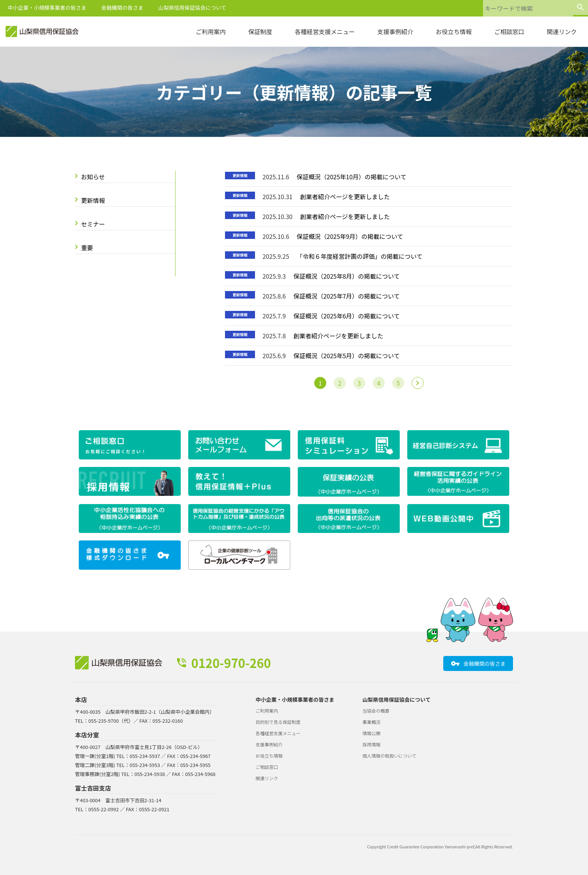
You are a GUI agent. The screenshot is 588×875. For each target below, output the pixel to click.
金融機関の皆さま (122, 8)
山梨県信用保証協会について (192, 8)
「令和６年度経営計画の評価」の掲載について (360, 256)
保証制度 (260, 32)
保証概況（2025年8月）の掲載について (346, 276)
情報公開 (372, 733)
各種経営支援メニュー (325, 32)
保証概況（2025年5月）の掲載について (346, 356)
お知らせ (93, 177)
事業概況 (372, 722)
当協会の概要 (376, 711)
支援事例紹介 (395, 32)
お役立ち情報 (454, 32)
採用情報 (372, 744)
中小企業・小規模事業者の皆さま (47, 8)
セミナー (93, 224)
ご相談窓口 (509, 32)
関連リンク (562, 32)
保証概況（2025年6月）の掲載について (346, 316)
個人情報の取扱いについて (390, 756)
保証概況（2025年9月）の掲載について (350, 236)
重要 (87, 248)
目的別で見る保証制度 (278, 722)
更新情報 (93, 200)
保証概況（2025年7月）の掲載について (346, 296)
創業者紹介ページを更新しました (345, 197)
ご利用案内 (211, 32)
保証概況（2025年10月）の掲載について (352, 177)
